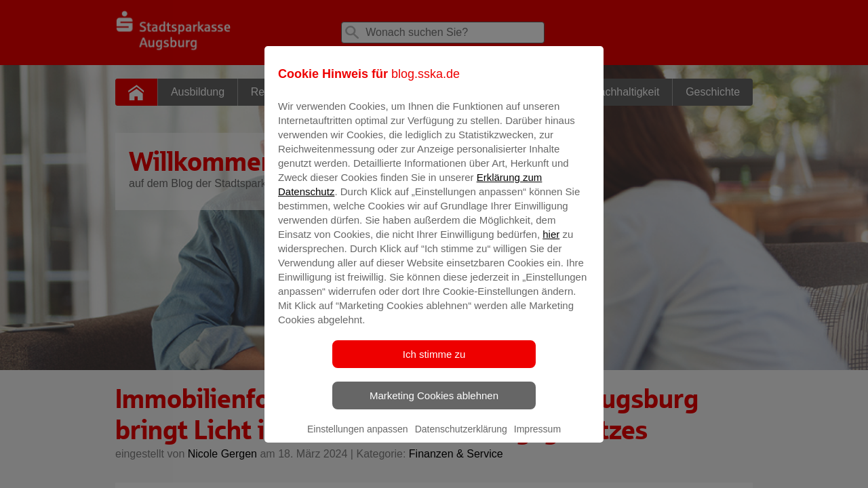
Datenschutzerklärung (461, 439)
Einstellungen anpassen (358, 439)
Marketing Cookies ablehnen (434, 405)
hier (551, 244)
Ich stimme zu (434, 364)
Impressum (537, 439)
